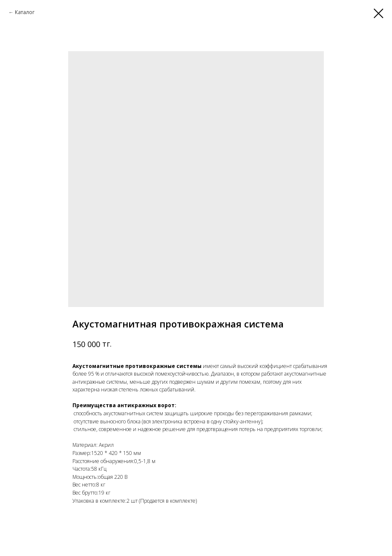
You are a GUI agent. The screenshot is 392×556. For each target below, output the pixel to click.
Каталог (25, 12)
